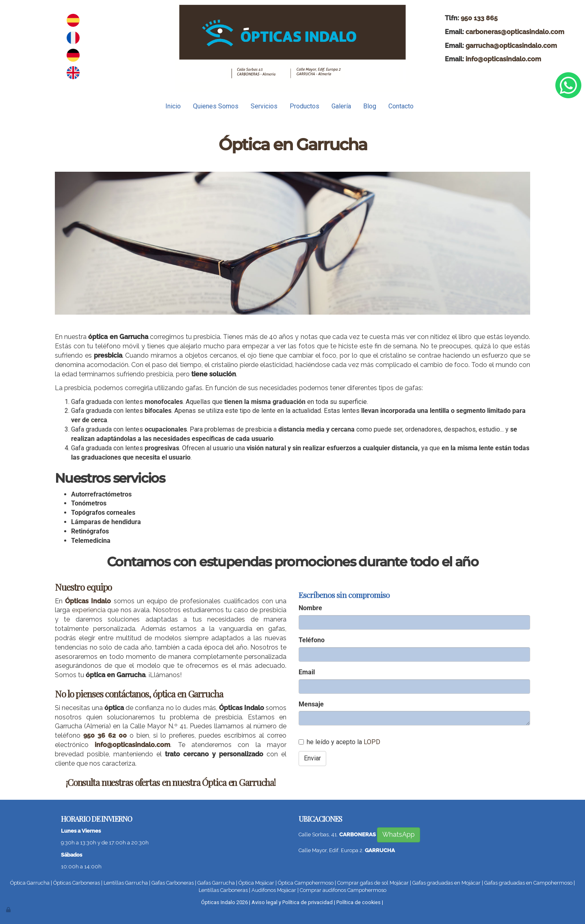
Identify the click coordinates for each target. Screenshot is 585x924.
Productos (304, 106)
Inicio (173, 106)
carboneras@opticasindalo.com (515, 32)
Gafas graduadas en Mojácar (446, 883)
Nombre (310, 608)
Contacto (401, 106)
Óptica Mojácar (256, 883)
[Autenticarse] (9, 910)
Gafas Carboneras (173, 883)
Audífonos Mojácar (274, 890)
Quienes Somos (216, 106)
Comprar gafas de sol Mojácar (373, 883)
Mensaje (311, 704)
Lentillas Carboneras (223, 890)
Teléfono (312, 640)
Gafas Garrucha (216, 883)
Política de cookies (359, 902)
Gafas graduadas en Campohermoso (528, 883)
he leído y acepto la (339, 742)
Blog (370, 106)
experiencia (89, 610)
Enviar (312, 758)
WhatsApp (399, 834)
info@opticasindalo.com (503, 59)
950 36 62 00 (105, 735)
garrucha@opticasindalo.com (511, 46)
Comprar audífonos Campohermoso (343, 890)
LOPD (372, 742)
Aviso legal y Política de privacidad (292, 902)
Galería (341, 106)
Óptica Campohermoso (306, 883)
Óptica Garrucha (30, 883)
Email (307, 672)
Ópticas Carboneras (77, 883)
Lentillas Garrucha (126, 883)
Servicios (264, 106)
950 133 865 (479, 18)
